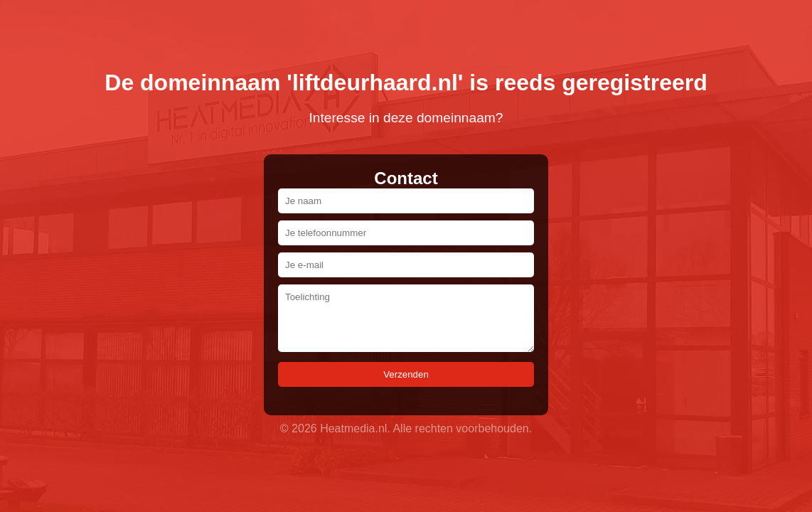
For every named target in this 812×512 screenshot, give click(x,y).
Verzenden (406, 374)
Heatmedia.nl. (355, 428)
